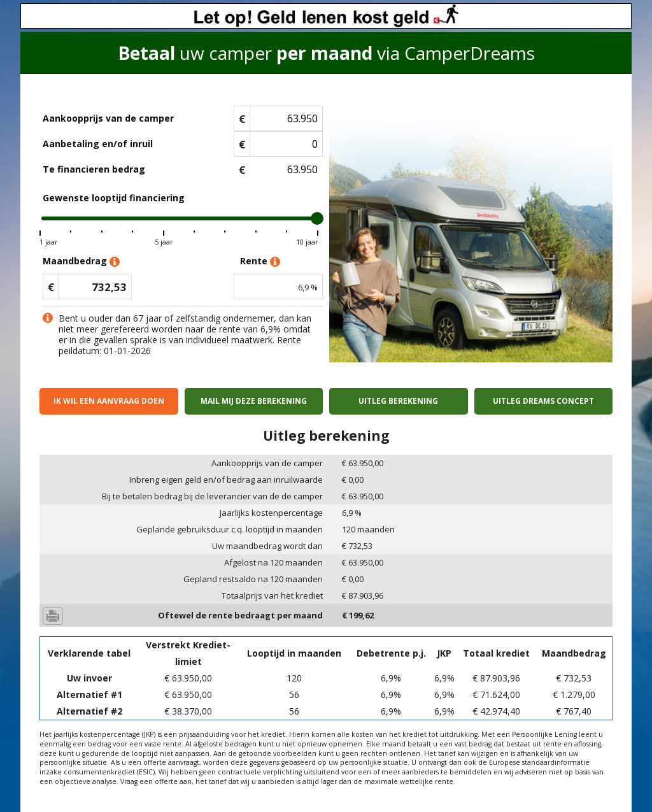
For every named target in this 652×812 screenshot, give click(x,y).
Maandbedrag (81, 261)
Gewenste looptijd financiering (114, 198)
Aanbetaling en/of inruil (98, 144)
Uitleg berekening (398, 401)
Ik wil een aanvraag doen (109, 401)
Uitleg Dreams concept (543, 401)
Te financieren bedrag (94, 169)
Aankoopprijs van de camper (108, 118)
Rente (260, 261)
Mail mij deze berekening (254, 401)
